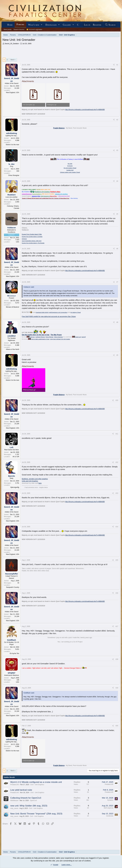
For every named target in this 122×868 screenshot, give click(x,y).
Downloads (51, 25)
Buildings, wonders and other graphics (35, 479)
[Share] (114, 65)
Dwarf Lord (78, 337)
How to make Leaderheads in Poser (40, 339)
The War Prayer (56, 335)
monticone (110, 816)
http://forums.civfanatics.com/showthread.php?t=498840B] (85, 110)
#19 (117, 688)
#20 (117, 726)
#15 (117, 560)
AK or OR (16, 457)
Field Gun (32, 337)
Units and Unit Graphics (30, 481)
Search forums (19, 29)
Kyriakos (110, 800)
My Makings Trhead (76, 312)
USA (18, 242)
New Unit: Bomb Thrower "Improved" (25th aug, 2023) (36, 814)
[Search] (110, 25)
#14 (117, 527)
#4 (117, 181)
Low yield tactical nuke (21, 790)
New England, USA (13, 93)
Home (10, 25)
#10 (117, 400)
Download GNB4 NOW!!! (42, 312)
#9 (117, 355)
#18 (117, 659)
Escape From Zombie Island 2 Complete (32, 237)
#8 (117, 322)
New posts (8, 29)
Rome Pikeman (49, 337)
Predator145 (15, 785)
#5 (117, 214)
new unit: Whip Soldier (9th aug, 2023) (29, 806)
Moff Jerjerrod (109, 808)
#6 (117, 249)
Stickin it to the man (12, 145)
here (40, 483)
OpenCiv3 (33, 801)
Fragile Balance (59, 128)
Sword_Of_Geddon (12, 44)
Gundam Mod (70, 170)
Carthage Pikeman (40, 337)
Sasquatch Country (13, 587)
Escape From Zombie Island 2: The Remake (33, 243)
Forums (20, 24)
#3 (117, 150)
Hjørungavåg (15, 487)
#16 (117, 593)
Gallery (67, 25)
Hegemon (24, 239)
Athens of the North (12, 349)
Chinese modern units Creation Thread (70, 172)
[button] (42, 25)
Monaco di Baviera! (13, 307)
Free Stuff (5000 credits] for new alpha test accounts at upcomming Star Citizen (49, 317)
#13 (117, 493)
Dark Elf (84, 337)
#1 (117, 65)
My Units (70, 164)
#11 (117, 434)
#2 (117, 120)
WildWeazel (14, 801)
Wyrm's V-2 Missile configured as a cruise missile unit (36, 782)
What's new (34, 25)
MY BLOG (70, 166)
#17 (117, 626)
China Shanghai (14, 175)
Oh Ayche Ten (14, 653)
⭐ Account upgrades (34, 29)
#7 (117, 282)
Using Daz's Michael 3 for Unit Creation (60, 339)
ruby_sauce (14, 808)
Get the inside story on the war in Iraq (36, 335)
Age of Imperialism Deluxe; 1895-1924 (32, 241)
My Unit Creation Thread (70, 168)
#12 (117, 462)
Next (12, 60)
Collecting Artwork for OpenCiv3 (26, 798)
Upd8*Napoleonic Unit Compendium (58, 312)
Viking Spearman (58, 337)
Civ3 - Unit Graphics (37, 785)
